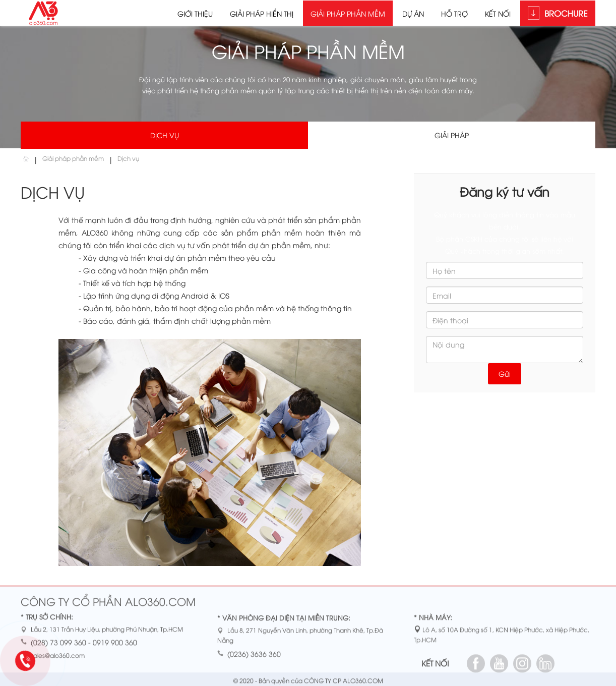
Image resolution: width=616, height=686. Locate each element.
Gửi (505, 374)
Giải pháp (452, 135)
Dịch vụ (165, 135)
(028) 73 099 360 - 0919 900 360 (84, 645)
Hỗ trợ (454, 13)
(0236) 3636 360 (254, 656)
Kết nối (498, 13)
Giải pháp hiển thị (262, 13)
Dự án (413, 13)
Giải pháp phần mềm (348, 13)
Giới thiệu (195, 13)
